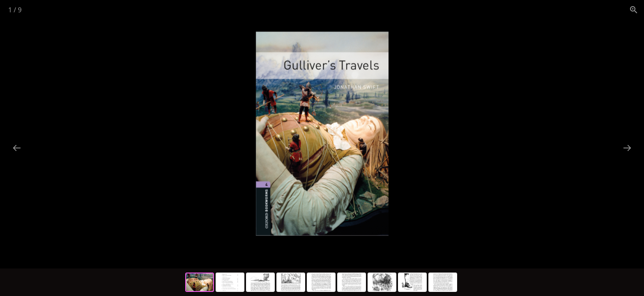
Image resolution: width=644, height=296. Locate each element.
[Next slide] (627, 148)
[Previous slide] (17, 148)
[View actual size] (634, 10)
